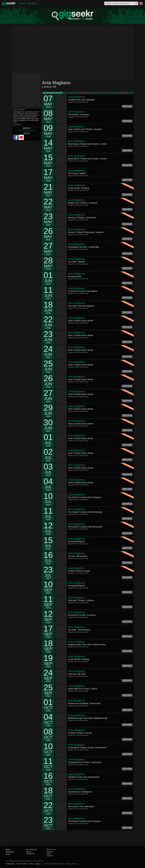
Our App (31, 3)
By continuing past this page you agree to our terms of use (24, 861)
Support (38, 864)
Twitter (49, 854)
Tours (22, 3)
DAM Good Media (58, 864)
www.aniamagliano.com (27, 130)
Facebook (50, 852)
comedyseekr (30, 854)
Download (10, 852)
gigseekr (29, 852)
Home (8, 849)
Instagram (50, 856)
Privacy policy (10, 864)
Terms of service (21, 864)
